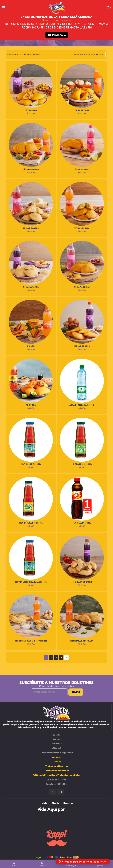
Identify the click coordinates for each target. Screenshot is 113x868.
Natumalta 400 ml (82, 523)
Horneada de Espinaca (82, 641)
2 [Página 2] (51, 657)
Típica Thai (31, 405)
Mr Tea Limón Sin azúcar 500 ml (31, 582)
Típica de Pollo (82, 228)
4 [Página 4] (61, 657)
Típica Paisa (31, 110)
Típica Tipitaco (82, 110)
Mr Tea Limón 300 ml (82, 464)
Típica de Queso (31, 228)
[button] (83, 862)
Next (66, 657)
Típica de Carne (82, 169)
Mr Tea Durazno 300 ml (31, 523)
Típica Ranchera (82, 287)
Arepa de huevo (82, 346)
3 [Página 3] (56, 657)
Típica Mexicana (31, 169)
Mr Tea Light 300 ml (31, 464)
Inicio (14, 864)
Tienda (42, 864)
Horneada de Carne (82, 582)
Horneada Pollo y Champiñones (31, 641)
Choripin (31, 346)
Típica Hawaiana (31, 287)
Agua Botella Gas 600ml (82, 405)
